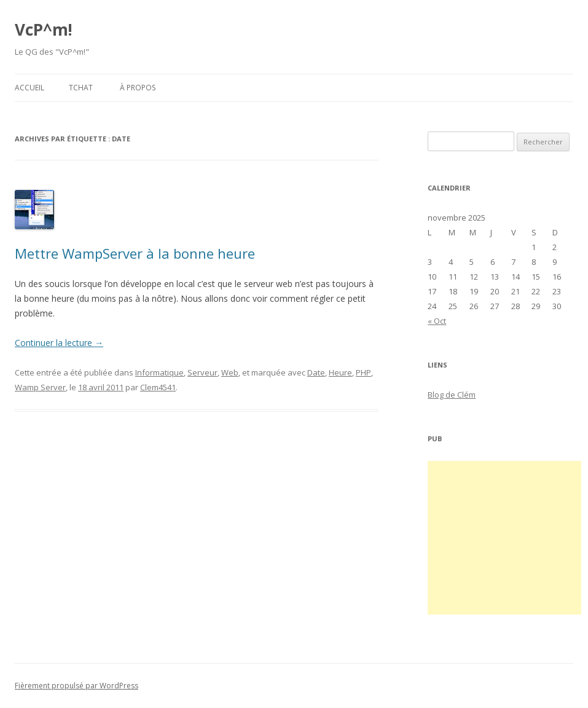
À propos (138, 88)
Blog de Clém (452, 395)
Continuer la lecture (59, 343)
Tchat (81, 88)
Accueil (29, 88)
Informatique (159, 372)
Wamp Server (40, 387)
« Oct (437, 321)
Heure (340, 372)
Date (316, 372)
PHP (363, 372)
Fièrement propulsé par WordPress (76, 686)
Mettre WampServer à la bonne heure (135, 253)
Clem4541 (158, 387)
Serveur (202, 372)
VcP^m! (44, 29)
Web (230, 372)
